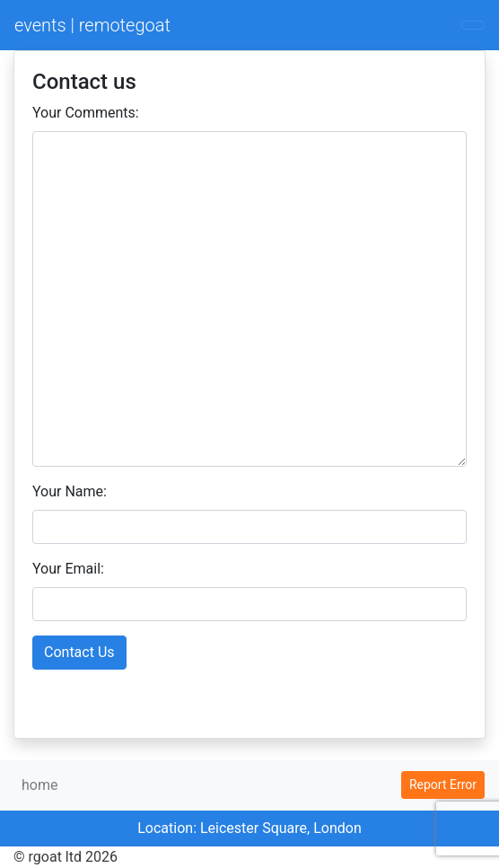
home (39, 785)
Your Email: (68, 569)
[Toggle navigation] (473, 25)
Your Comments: (86, 113)
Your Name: (70, 491)
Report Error (443, 785)
